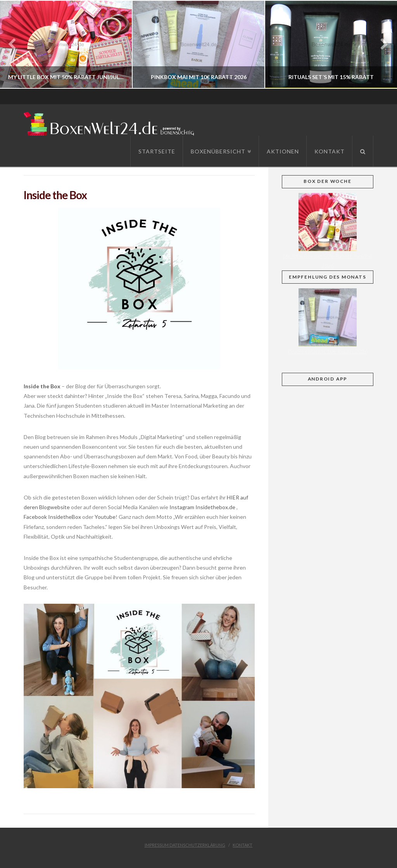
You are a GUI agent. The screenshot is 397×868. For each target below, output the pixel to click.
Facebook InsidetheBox (52, 517)
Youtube (105, 517)
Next (381, 44)
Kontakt (243, 845)
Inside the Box (42, 386)
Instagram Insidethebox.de (202, 507)
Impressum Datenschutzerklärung (185, 845)
